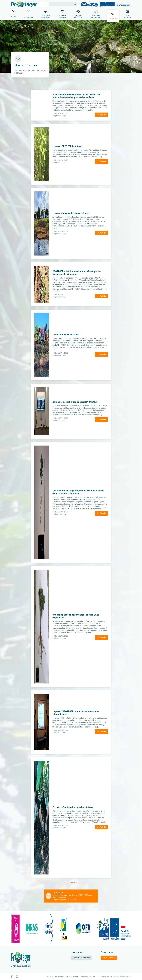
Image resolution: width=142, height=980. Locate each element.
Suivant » (73, 883)
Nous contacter (109, 958)
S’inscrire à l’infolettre (82, 958)
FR (43, 4)
